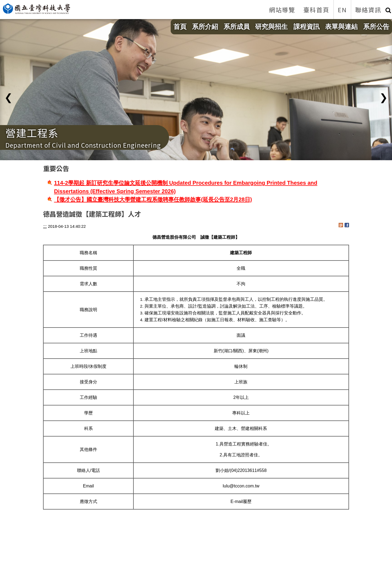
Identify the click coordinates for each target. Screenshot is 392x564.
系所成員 (237, 27)
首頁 (180, 27)
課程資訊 (307, 27)
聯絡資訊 (368, 10)
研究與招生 (271, 27)
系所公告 (376, 27)
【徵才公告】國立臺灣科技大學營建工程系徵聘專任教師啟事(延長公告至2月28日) (153, 199)
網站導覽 (282, 10)
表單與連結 (341, 27)
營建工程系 (32, 133)
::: (45, 226)
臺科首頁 (316, 10)
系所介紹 (205, 27)
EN (342, 10)
